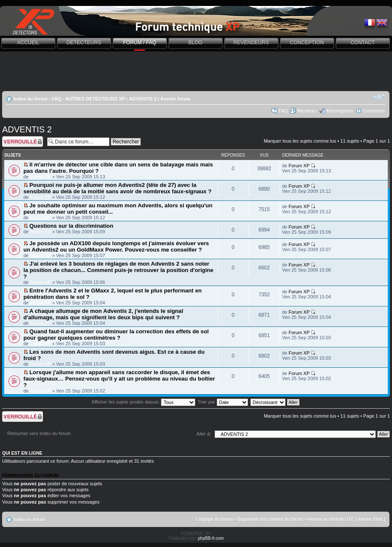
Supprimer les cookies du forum (270, 519)
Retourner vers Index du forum (39, 433)
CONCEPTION (307, 43)
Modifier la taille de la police (379, 97)
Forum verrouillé (23, 142)
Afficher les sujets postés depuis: (143, 402)
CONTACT (362, 43)
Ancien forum (176, 99)
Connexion (374, 111)
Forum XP (40, 177)
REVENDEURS (251, 43)
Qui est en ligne (22, 453)
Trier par (223, 402)
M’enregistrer (340, 111)
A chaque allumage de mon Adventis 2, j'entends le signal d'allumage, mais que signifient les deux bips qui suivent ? (103, 314)
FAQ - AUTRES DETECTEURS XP (88, 99)
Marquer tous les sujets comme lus (300, 141)
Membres (307, 111)
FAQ (283, 111)
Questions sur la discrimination (71, 226)
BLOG (195, 43)
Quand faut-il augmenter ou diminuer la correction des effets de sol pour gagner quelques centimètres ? (116, 335)
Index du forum (30, 99)
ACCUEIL (28, 43)
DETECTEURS (84, 43)
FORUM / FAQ (140, 43)
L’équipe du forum (214, 519)
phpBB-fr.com (211, 538)
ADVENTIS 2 (143, 99)
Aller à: (204, 434)
